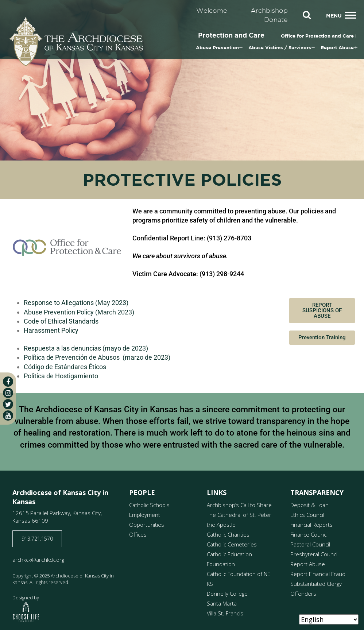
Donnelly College (227, 594)
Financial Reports (311, 525)
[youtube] (8, 416)
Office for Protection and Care (317, 36)
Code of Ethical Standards (61, 321)
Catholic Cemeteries (232, 544)
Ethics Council (307, 515)
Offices (138, 534)
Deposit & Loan (309, 505)
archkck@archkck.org (38, 560)
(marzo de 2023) (146, 357)
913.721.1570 (37, 539)
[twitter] (8, 404)
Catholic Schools (149, 505)
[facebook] (8, 382)
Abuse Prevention (217, 48)
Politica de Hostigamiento (61, 376)
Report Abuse (337, 48)
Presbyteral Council (314, 554)
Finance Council (309, 534)
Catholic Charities (228, 534)
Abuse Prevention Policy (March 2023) (79, 312)
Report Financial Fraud (318, 574)
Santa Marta (222, 603)
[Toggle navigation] (351, 15)
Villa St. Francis (225, 613)
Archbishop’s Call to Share (239, 505)
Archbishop (269, 10)
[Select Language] (329, 619)
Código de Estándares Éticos (65, 367)
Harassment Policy (51, 330)
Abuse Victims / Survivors (280, 48)
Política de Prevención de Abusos (72, 357)
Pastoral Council (310, 544)
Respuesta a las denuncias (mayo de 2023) (86, 348)
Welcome (212, 10)
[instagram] (8, 393)
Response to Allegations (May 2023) (76, 303)
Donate (276, 20)
